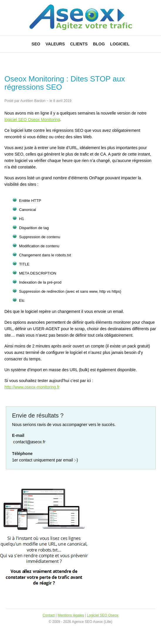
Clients (79, 44)
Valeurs (55, 44)
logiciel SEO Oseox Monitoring (32, 120)
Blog (99, 44)
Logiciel (120, 44)
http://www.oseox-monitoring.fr (32, 387)
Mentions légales (71, 615)
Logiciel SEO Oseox (102, 615)
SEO (36, 44)
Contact (49, 615)
